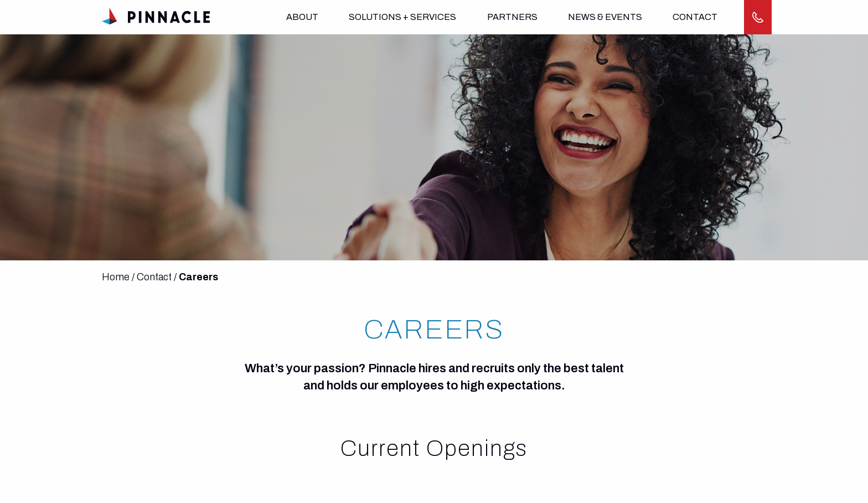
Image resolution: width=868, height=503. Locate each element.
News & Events (605, 17)
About (302, 17)
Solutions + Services (402, 17)
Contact (695, 17)
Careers (198, 277)
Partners (512, 17)
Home (116, 277)
